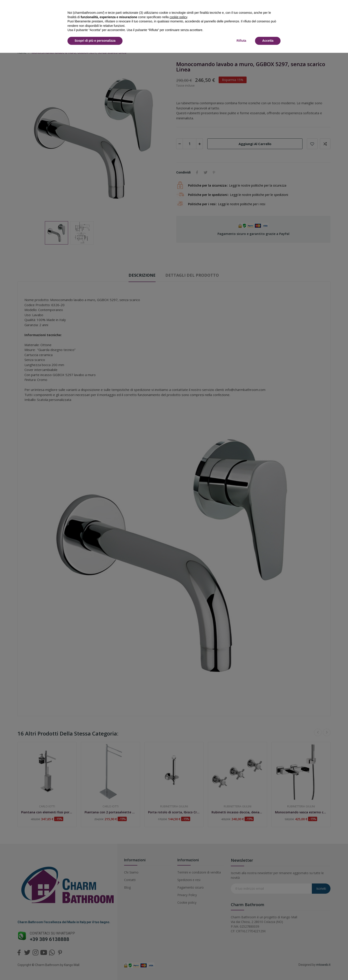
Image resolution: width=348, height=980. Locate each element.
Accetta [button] (268, 41)
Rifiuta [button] (241, 41)
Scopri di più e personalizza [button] (95, 41)
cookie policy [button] (178, 17)
